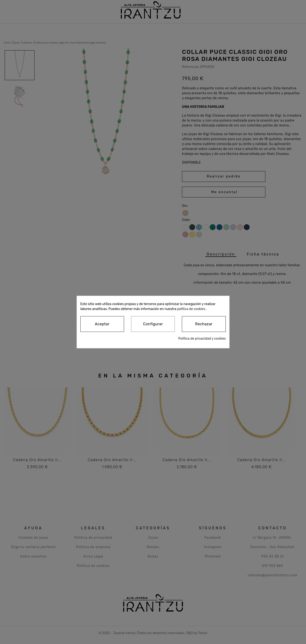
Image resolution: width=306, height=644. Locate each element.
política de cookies (191, 309)
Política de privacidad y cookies (202, 339)
